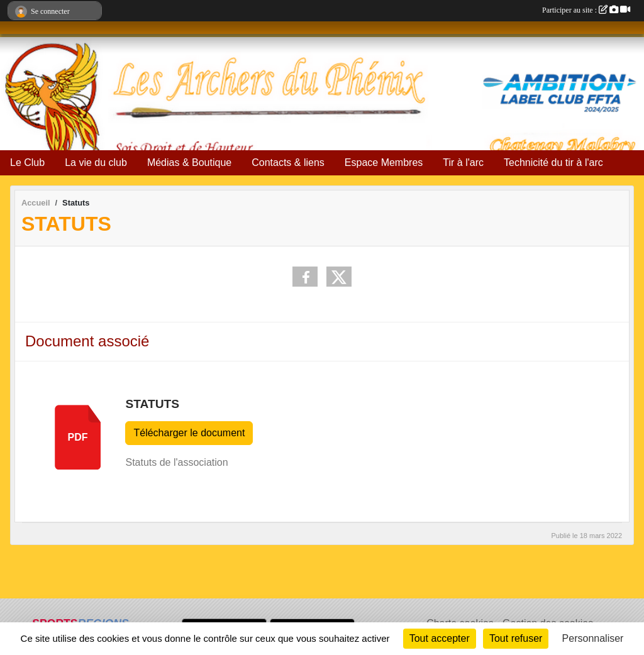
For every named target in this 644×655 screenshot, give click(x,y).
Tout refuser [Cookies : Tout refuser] (516, 638)
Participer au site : (586, 10)
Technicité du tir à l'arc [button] (553, 162)
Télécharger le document (189, 433)
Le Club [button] (27, 162)
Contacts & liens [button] (288, 162)
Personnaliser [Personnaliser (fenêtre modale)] (593, 638)
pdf (78, 437)
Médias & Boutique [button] (189, 162)
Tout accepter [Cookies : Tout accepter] (440, 638)
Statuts (152, 404)
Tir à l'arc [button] (463, 162)
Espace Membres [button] (384, 162)
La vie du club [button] (96, 162)
